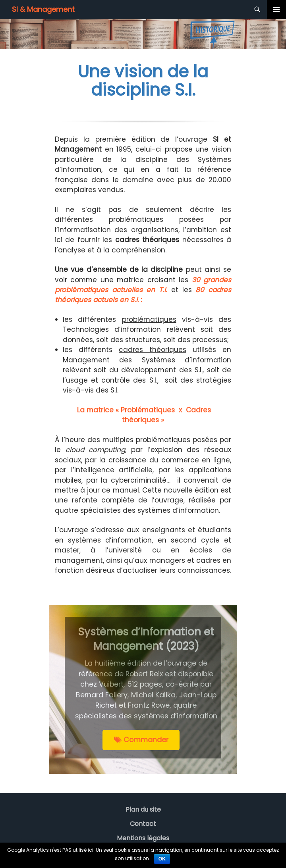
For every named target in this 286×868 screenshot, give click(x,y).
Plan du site (143, 809)
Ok (162, 859)
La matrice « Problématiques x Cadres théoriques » (143, 415)
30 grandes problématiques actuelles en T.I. (143, 285)
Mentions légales (143, 838)
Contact (143, 824)
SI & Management (43, 9)
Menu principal (276, 10)
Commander (141, 740)
